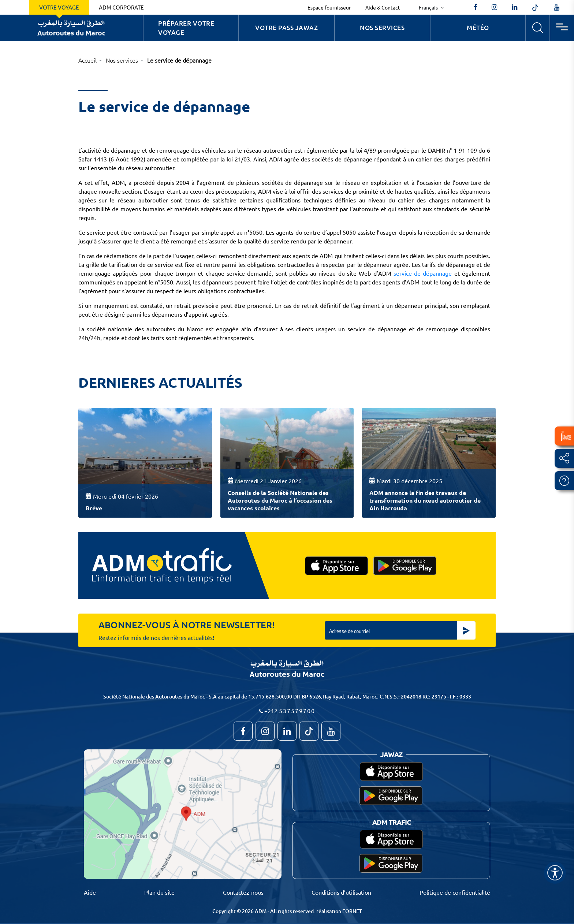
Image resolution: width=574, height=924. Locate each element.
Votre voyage (59, 7)
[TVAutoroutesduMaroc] (557, 7)
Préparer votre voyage (186, 28)
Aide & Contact (383, 7)
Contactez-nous (243, 892)
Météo (478, 28)
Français (429, 7)
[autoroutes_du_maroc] (494, 7)
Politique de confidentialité (455, 892)
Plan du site (159, 892)
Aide (90, 892)
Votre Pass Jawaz (286, 28)
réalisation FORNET (339, 911)
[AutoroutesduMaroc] (475, 7)
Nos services (382, 28)
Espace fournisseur (329, 7)
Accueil (87, 60)
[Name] (555, 873)
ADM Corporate (121, 7)
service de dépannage (423, 273)
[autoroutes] (515, 7)
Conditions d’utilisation (341, 892)
